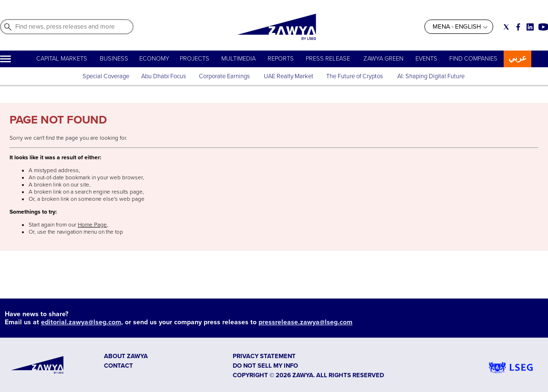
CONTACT (119, 366)
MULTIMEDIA (238, 59)
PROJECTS (195, 59)
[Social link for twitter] (506, 27)
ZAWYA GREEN (383, 59)
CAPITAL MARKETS (62, 59)
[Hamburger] (5, 59)
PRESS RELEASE (329, 59)
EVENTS (426, 59)
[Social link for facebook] (518, 27)
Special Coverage (106, 76)
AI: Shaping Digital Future (431, 76)
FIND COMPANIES (473, 59)
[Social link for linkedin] (530, 27)
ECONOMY (154, 59)
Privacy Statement (264, 356)
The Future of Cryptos (355, 76)
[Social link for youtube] (543, 27)
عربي (517, 58)
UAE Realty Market (289, 76)
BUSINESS (114, 59)
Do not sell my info (265, 366)
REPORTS (281, 59)
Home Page (92, 225)
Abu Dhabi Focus (164, 76)
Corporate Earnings (225, 76)
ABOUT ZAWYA (126, 356)
